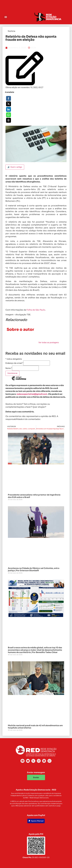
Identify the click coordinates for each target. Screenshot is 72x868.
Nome (9, 368)
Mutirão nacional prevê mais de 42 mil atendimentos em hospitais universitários (35, 727)
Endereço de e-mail (14, 363)
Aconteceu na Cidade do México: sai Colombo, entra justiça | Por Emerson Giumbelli (34, 569)
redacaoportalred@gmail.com (32, 394)
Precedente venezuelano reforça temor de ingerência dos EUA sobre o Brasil (34, 496)
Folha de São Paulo (36, 310)
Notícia (11, 31)
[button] (6, 17)
